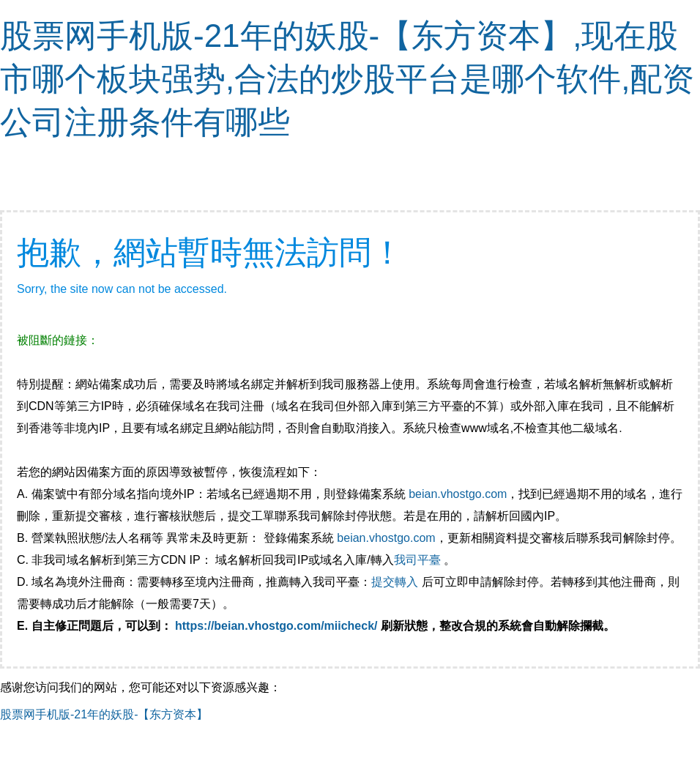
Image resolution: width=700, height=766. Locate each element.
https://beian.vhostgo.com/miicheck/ (276, 626)
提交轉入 (395, 582)
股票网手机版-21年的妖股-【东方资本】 (104, 714)
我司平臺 (419, 560)
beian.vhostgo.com (458, 494)
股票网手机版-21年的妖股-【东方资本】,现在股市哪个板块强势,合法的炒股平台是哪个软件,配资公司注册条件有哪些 (347, 79)
